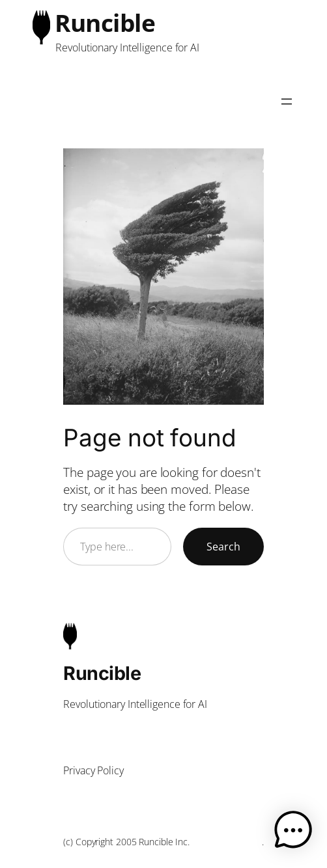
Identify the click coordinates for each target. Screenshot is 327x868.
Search (223, 547)
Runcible (105, 23)
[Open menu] (287, 102)
